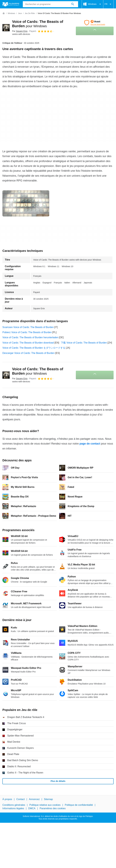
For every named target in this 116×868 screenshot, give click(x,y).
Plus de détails (58, 781)
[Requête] (51, 4)
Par (20, 31)
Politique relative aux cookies (45, 805)
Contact (20, 799)
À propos (7, 799)
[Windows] (11, 13)
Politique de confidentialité (79, 805)
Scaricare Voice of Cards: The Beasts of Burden (28, 327)
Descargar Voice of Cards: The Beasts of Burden (29, 353)
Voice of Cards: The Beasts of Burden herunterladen (30, 337)
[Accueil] (4, 13)
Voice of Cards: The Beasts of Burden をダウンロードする (34, 348)
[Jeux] (20, 13)
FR (108, 4)
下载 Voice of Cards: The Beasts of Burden (84, 343)
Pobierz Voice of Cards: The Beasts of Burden (27, 332)
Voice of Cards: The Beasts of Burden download (28, 343)
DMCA (32, 808)
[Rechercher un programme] (73, 4)
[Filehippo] (11, 4)
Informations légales (13, 808)
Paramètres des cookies (53, 808)
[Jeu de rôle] (30, 13)
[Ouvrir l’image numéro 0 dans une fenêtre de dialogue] (26, 203)
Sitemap (48, 799)
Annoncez (34, 799)
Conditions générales (14, 805)
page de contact (90, 444)
